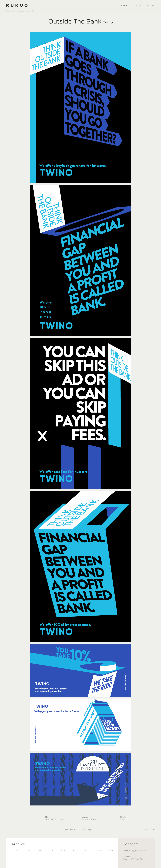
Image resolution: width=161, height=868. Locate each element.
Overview (149, 830)
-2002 (15, 851)
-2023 (99, 851)
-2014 (63, 851)
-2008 (39, 851)
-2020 (87, 851)
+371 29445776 (133, 859)
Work (124, 6)
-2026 (111, 851)
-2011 (50, 851)
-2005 (27, 851)
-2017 (75, 851)
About (151, 6)
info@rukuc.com (138, 851)
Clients (137, 6)
